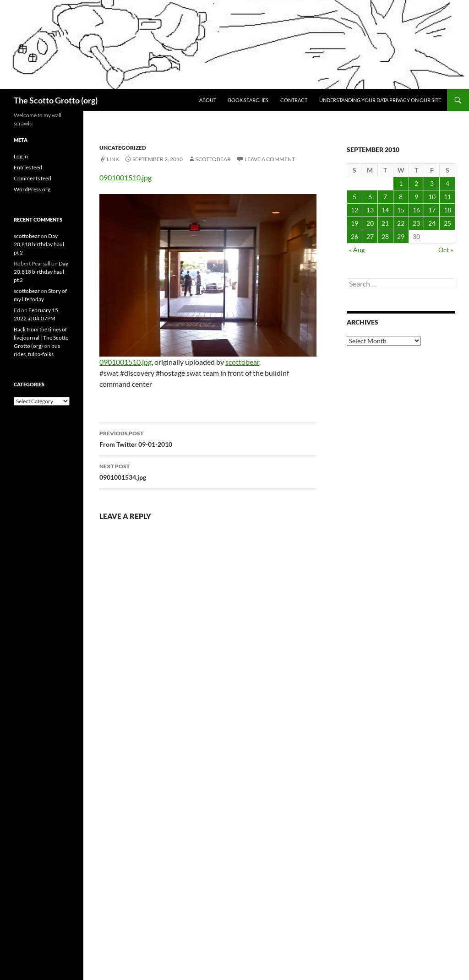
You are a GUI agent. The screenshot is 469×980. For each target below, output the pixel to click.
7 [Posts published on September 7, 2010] (385, 197)
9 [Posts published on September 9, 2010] (416, 197)
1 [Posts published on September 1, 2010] (401, 183)
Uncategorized (123, 148)
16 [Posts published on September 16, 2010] (416, 210)
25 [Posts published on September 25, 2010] (447, 223)
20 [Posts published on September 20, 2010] (370, 223)
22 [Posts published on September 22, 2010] (401, 223)
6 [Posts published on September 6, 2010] (370, 197)
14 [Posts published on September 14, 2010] (385, 210)
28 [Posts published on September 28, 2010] (385, 236)
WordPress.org (32, 189)
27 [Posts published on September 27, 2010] (370, 236)
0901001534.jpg (208, 471)
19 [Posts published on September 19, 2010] (354, 223)
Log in (21, 156)
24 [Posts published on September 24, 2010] (432, 223)
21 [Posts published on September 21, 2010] (385, 223)
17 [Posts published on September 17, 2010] (432, 210)
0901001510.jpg (125, 177)
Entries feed (28, 167)
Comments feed (33, 178)
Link (113, 159)
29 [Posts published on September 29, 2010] (401, 236)
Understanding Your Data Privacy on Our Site (380, 100)
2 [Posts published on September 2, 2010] (416, 183)
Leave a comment (270, 159)
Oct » (446, 250)
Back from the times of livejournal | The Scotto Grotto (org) (41, 338)
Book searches (248, 100)
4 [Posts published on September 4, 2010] (447, 183)
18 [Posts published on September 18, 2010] (447, 210)
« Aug (357, 250)
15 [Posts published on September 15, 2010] (401, 210)
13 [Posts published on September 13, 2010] (370, 210)
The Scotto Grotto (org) (56, 100)
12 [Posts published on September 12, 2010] (354, 210)
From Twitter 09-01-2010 (208, 438)
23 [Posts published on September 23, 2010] (416, 223)
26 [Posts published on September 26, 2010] (354, 236)
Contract (294, 100)
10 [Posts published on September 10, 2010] (432, 197)
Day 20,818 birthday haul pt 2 (39, 244)
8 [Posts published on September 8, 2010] (401, 197)
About (208, 100)
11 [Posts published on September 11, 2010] (447, 197)
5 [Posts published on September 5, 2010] (354, 197)
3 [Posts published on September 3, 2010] (432, 183)
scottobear (213, 159)
